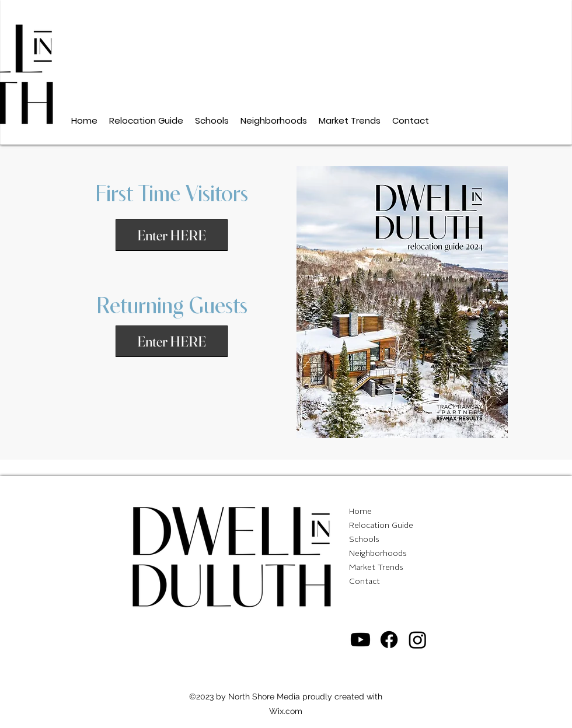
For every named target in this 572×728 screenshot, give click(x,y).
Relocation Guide (381, 526)
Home (360, 512)
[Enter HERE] (172, 341)
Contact (365, 582)
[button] (172, 235)
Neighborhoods (378, 554)
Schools (364, 540)
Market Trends (376, 568)
